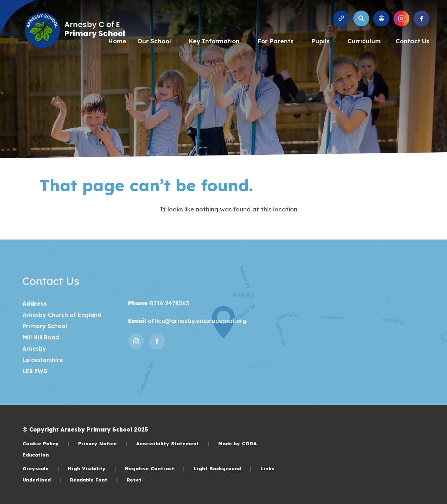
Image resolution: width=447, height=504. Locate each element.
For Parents (279, 41)
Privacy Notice (103, 443)
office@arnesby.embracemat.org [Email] (196, 321)
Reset (134, 480)
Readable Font (94, 480)
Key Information (218, 41)
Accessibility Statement (173, 443)
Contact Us (413, 41)
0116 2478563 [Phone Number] (169, 303)
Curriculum (367, 41)
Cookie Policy (46, 443)
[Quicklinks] (341, 18)
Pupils (324, 41)
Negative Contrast (155, 468)
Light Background (223, 468)
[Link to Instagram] (401, 18)
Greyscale (41, 468)
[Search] (361, 18)
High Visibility (92, 468)
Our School (158, 41)
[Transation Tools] (381, 18)
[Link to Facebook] (421, 18)
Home (117, 41)
